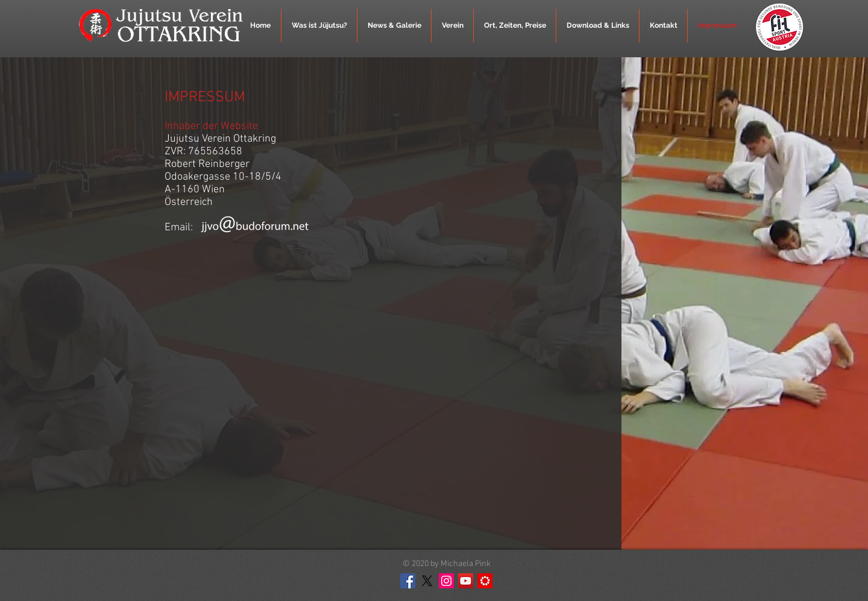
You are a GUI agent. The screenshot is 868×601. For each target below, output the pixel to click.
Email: (180, 228)
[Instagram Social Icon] (446, 581)
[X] (427, 581)
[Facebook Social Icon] (408, 581)
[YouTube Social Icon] (466, 581)
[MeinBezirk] (485, 581)
